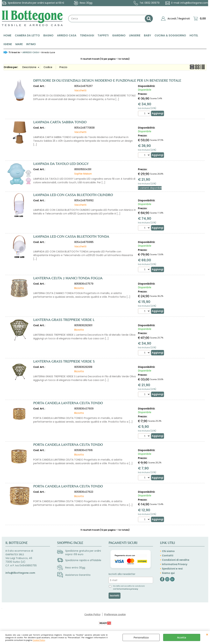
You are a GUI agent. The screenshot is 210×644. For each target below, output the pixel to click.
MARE (19, 44)
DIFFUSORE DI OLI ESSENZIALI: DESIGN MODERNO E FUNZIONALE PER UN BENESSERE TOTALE (107, 80)
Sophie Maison (83, 174)
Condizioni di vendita (176, 560)
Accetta (182, 637)
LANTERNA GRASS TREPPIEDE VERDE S (64, 361)
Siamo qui (168, 573)
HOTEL (194, 35)
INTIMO (31, 44)
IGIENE (8, 44)
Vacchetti (80, 90)
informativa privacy (128, 589)
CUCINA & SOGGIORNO (170, 35)
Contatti (168, 555)
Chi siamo (168, 551)
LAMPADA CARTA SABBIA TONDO (60, 122)
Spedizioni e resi (172, 569)
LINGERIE (135, 35)
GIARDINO (119, 35)
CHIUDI (207, 634)
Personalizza (141, 637)
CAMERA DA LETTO (27, 35)
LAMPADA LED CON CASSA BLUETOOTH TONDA (71, 236)
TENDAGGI (87, 35)
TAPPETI (103, 35)
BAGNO (48, 35)
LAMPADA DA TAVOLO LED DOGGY (61, 164)
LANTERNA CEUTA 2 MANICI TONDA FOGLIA (68, 278)
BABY (147, 35)
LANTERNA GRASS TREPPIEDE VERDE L (64, 320)
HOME (7, 35)
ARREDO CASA (67, 35)
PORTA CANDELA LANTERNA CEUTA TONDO (68, 403)
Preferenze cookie (115, 614)
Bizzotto (79, 288)
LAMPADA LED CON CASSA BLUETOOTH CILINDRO (73, 195)
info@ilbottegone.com (194, 3)
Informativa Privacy (175, 564)
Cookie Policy (39, 640)
